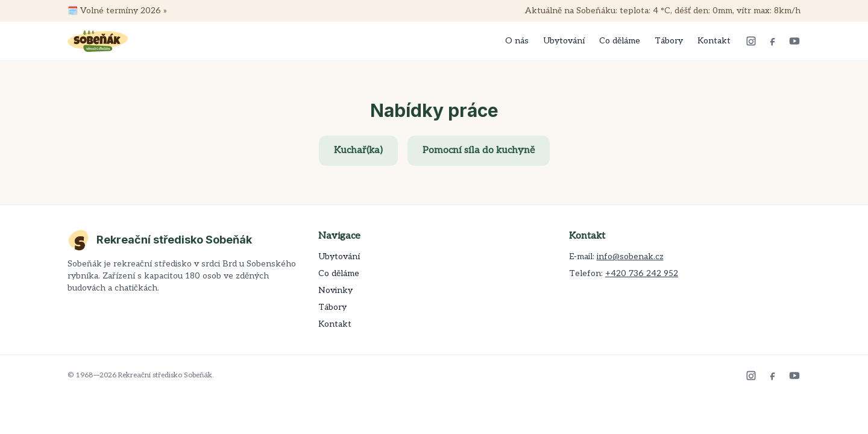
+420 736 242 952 (642, 273)
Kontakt (714, 41)
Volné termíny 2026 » (124, 11)
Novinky (335, 290)
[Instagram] (751, 41)
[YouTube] (794, 41)
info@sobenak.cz (630, 256)
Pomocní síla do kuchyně (479, 150)
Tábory (669, 41)
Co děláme (620, 41)
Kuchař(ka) (358, 150)
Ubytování (564, 41)
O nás (517, 41)
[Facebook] (773, 41)
